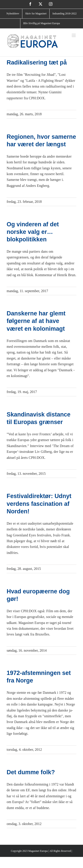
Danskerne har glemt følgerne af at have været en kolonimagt (36, 321)
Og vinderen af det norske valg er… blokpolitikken (33, 232)
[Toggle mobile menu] (74, 35)
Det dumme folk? (31, 772)
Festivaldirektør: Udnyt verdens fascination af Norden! (39, 504)
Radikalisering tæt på (37, 63)
